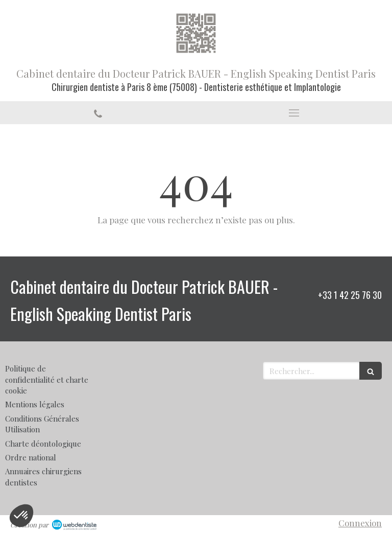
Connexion (360, 523)
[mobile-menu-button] (294, 113)
